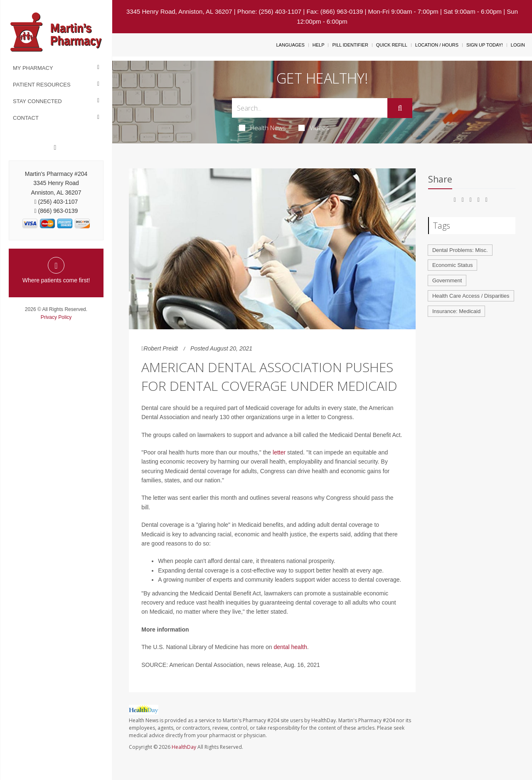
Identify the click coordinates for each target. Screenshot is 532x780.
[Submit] (400, 108)
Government (447, 280)
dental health (291, 647)
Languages (290, 45)
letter (279, 452)
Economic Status (453, 265)
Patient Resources (42, 85)
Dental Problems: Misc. (460, 250)
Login (518, 45)
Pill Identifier (350, 45)
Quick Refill (392, 45)
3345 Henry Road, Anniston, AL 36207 (179, 11)
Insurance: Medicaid (456, 311)
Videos (314, 128)
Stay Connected (37, 101)
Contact (26, 118)
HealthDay (184, 747)
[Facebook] (55, 148)
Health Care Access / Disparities (471, 296)
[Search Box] (310, 108)
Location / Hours (437, 45)
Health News (262, 128)
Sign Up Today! (485, 45)
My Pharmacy (33, 68)
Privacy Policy (56, 317)
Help (319, 45)
